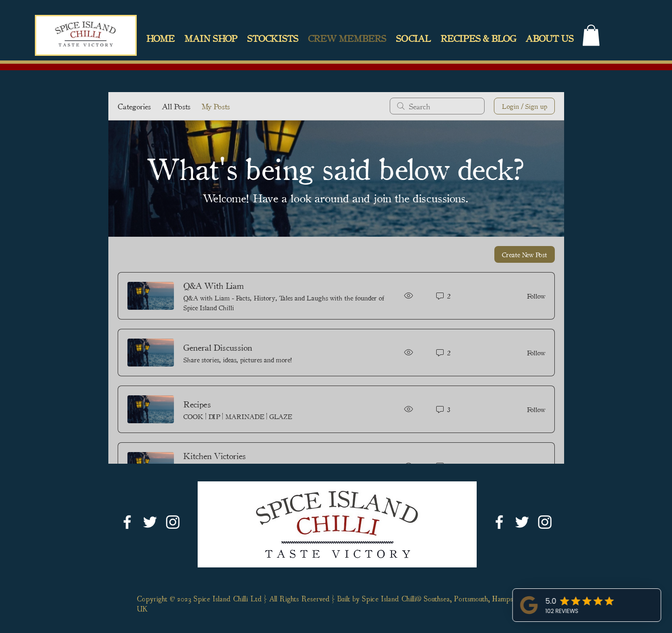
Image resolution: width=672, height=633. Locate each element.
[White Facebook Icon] (127, 522)
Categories (134, 106)
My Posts (216, 106)
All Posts (176, 106)
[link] (591, 35)
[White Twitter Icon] (150, 522)
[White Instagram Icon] (173, 522)
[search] (437, 106)
